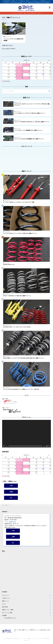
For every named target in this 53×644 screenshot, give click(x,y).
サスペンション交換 (7, 613)
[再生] (4, 446)
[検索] (49, 91)
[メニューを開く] (50, 8)
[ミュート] (47, 446)
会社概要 (4, 616)
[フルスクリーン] (49, 446)
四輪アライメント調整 (8, 610)
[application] (27, 434)
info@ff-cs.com (12, 522)
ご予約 (11, 486)
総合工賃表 (5, 607)
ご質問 (11, 492)
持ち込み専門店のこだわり (10, 618)
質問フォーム (5, 601)
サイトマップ (5, 595)
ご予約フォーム (6, 598)
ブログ (4, 604)
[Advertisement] (11, 158)
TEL (11, 498)
